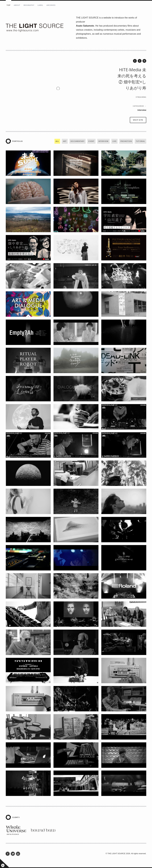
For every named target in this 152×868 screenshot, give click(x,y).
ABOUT (17, 5)
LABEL (40, 5)
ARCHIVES (51, 5)
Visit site (138, 120)
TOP (9, 5)
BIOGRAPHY (29, 5)
